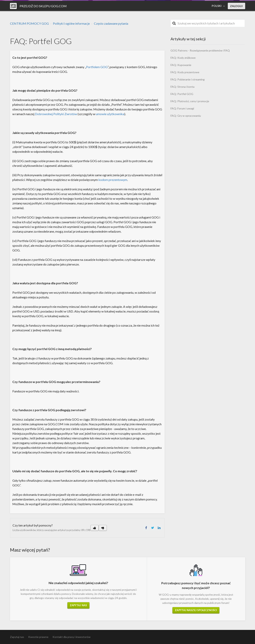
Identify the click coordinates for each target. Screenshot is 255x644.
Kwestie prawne (38, 637)
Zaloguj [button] (236, 6)
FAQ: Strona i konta (182, 87)
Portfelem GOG (97, 67)
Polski (217, 6)
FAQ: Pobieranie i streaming (188, 79)
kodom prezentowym (113, 180)
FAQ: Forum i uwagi (182, 108)
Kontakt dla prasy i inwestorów (72, 637)
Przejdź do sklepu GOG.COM (43, 6)
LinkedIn (159, 528)
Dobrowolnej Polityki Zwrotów (56, 114)
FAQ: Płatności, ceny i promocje (190, 101)
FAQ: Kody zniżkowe (183, 58)
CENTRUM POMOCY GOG (29, 23)
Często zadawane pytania (111, 23)
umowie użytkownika (110, 114)
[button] (95, 528)
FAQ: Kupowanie (181, 65)
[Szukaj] (208, 23)
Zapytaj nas (78, 605)
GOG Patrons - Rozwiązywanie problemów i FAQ (200, 50)
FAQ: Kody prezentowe (185, 72)
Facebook (146, 528)
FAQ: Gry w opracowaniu (186, 116)
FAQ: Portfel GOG (182, 94)
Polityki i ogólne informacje (71, 23)
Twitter (153, 528)
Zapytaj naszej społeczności (196, 610)
